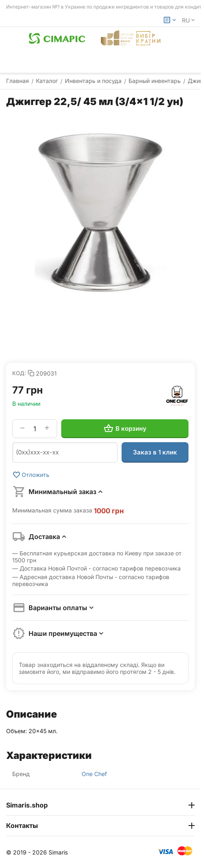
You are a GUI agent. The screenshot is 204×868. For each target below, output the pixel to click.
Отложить (31, 475)
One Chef (94, 774)
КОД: (19, 373)
